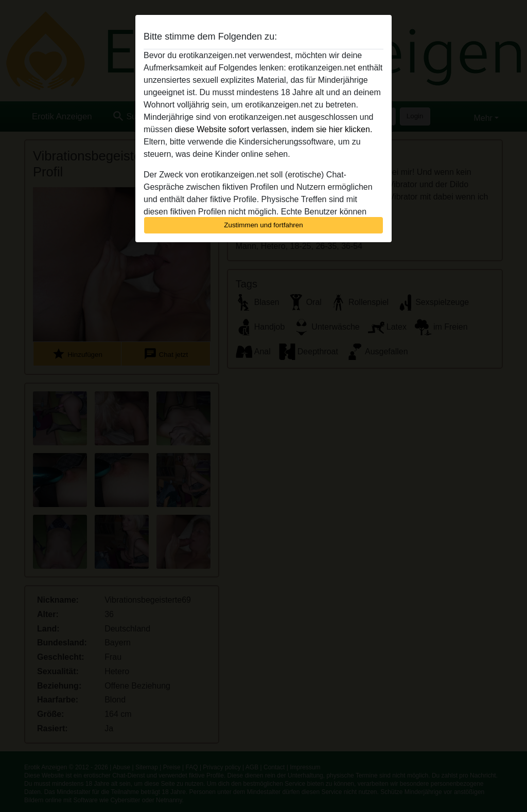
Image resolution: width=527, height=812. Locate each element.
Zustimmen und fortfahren (263, 225)
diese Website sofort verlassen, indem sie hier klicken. (273, 129)
